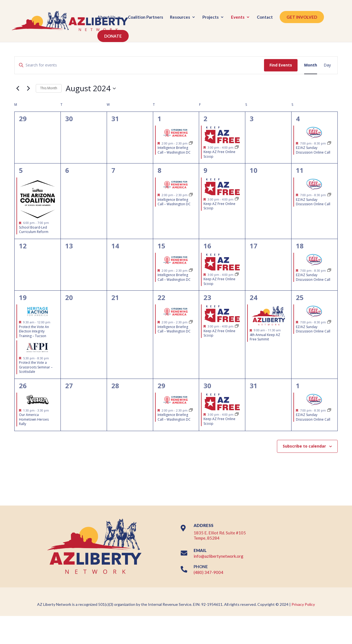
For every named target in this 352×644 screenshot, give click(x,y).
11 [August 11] (300, 170)
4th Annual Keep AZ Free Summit (265, 337)
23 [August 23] (207, 297)
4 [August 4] (298, 119)
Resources (180, 17)
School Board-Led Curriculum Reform (34, 230)
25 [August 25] (300, 297)
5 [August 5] (21, 170)
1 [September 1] (298, 386)
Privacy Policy (303, 604)
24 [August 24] (254, 297)
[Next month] (28, 88)
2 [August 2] (205, 119)
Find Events (281, 65)
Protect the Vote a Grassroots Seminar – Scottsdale (36, 367)
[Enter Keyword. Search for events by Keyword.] (139, 65)
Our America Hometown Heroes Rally (34, 419)
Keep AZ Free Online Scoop (219, 154)
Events (238, 17)
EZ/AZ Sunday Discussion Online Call (313, 150)
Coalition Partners (145, 17)
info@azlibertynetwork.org (218, 556)
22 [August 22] (161, 297)
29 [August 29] (161, 386)
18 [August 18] (300, 246)
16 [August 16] (207, 246)
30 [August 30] (207, 386)
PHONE (201, 567)
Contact (265, 17)
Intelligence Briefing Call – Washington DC (174, 150)
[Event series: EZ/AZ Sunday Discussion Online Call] (329, 143)
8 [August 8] (159, 170)
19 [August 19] (23, 297)
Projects (211, 17)
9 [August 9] (205, 170)
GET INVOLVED (302, 17)
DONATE (113, 36)
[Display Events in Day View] (327, 65)
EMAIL (200, 550)
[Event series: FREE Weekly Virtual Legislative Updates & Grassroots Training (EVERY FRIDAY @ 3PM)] (237, 147)
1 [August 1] (159, 119)
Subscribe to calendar (304, 446)
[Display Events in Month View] (311, 65)
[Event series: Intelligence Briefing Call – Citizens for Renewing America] (191, 143)
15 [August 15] (161, 246)
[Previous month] (18, 88)
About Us (106, 17)
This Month (49, 88)
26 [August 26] (23, 386)
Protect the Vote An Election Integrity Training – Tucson (34, 331)
